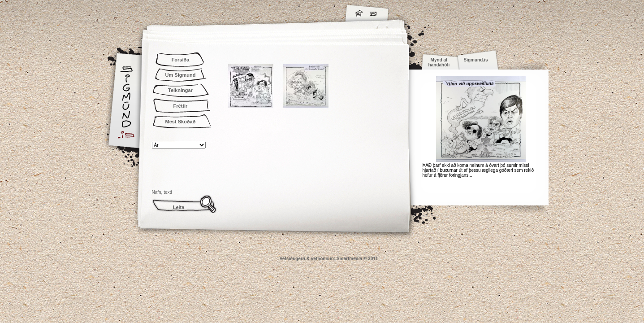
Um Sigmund (181, 75)
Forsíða (181, 60)
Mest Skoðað (181, 122)
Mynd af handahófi (439, 62)
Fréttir (181, 106)
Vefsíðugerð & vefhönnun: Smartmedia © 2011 (329, 259)
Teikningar (180, 90)
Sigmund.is (206, 12)
